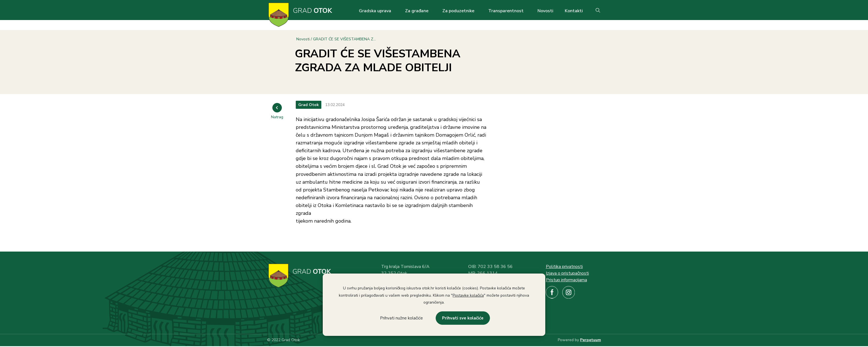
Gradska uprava (375, 11)
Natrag (277, 117)
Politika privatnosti (564, 267)
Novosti (545, 11)
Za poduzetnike (458, 11)
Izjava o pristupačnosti (567, 273)
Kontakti (574, 11)
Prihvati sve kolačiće (463, 318)
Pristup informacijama (566, 280)
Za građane (417, 11)
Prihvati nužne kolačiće (401, 318)
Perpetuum (590, 340)
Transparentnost (506, 11)
